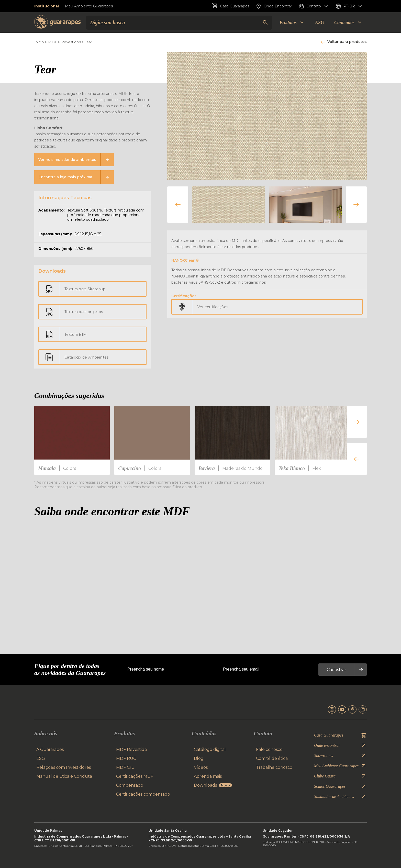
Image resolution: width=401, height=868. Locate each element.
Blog (199, 758)
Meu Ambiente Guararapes (89, 6)
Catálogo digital (210, 749)
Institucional (47, 6)
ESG (320, 23)
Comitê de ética (272, 758)
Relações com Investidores (64, 767)
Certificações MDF (135, 776)
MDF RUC (126, 758)
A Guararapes (50, 749)
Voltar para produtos (347, 42)
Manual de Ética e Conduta (64, 776)
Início (39, 42)
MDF (53, 42)
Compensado (130, 785)
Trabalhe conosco (274, 767)
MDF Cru (125, 767)
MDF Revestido (132, 749)
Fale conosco (269, 749)
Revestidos (71, 42)
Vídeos (201, 767)
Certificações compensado (143, 794)
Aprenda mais (208, 776)
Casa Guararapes (231, 6)
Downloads (213, 785)
